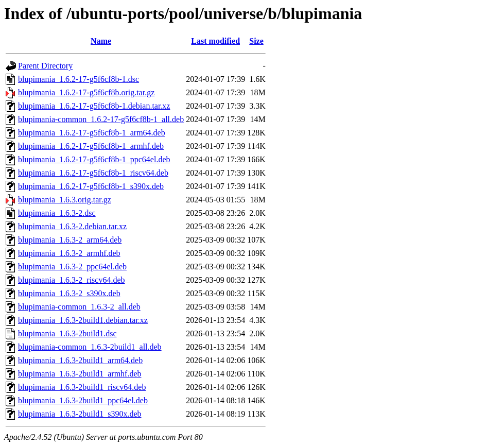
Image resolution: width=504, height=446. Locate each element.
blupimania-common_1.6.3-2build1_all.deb (90, 347)
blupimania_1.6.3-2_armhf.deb (69, 253)
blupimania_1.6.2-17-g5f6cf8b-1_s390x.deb (91, 186)
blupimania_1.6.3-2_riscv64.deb (72, 280)
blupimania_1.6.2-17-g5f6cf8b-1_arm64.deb (92, 133)
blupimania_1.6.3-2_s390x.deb (69, 293)
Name (101, 41)
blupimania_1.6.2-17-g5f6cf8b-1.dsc (79, 79)
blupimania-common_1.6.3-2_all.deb (79, 307)
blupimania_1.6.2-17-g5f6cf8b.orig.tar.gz (86, 92)
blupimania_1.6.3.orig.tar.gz (65, 200)
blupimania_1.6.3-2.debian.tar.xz (72, 226)
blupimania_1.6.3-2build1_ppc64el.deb (83, 400)
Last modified (215, 41)
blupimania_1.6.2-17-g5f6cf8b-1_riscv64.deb (93, 173)
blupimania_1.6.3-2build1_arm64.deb (80, 360)
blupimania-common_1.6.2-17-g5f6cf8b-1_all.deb (101, 119)
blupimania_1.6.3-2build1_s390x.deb (80, 414)
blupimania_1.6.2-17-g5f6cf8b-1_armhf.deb (91, 146)
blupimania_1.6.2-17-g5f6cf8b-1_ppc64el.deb (94, 159)
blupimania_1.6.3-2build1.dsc (67, 333)
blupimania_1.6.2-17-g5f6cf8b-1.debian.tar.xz (94, 106)
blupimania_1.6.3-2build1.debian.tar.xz (83, 320)
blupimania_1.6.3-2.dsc (57, 213)
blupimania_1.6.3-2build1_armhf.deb (80, 374)
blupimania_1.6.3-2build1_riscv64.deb (82, 387)
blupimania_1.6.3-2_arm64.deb (70, 240)
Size (256, 41)
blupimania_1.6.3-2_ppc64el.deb (72, 267)
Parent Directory (45, 66)
